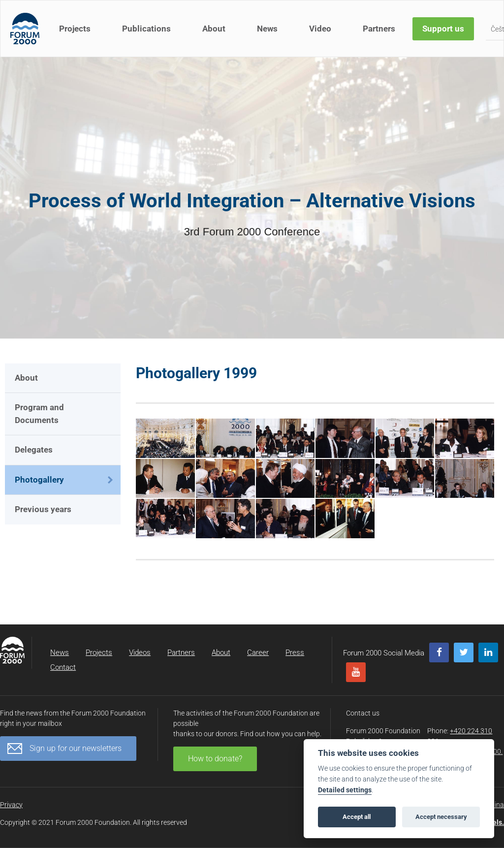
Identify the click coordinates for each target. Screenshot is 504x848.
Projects (75, 29)
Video (320, 29)
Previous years (43, 509)
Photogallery (39, 480)
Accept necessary (441, 817)
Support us (443, 29)
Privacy (11, 805)
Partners (379, 29)
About (214, 29)
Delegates (34, 450)
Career (258, 652)
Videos (140, 652)
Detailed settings (345, 790)
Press (295, 652)
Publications (146, 29)
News (267, 29)
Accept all (357, 817)
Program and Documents (39, 414)
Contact (63, 667)
